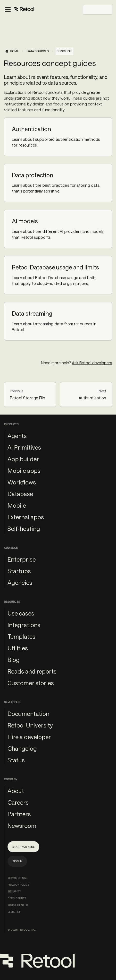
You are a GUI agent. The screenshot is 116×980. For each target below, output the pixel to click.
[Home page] (12, 51)
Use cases (21, 613)
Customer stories (31, 683)
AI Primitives (24, 447)
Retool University (30, 725)
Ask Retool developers (92, 363)
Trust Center (18, 905)
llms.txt (14, 912)
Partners (19, 814)
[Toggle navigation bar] (19, 10)
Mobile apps (24, 471)
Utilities (18, 648)
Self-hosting (24, 529)
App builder (23, 459)
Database (20, 494)
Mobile (17, 505)
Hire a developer (29, 737)
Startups (19, 571)
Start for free (23, 847)
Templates (21, 636)
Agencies (20, 583)
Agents (17, 436)
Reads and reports (32, 671)
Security (14, 891)
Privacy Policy (18, 885)
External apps (26, 517)
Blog (14, 660)
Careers (18, 802)
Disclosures (17, 898)
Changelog (22, 748)
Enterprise (22, 559)
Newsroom (22, 826)
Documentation (28, 714)
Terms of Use (17, 878)
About (16, 791)
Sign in (17, 861)
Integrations (24, 625)
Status (16, 760)
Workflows (22, 482)
